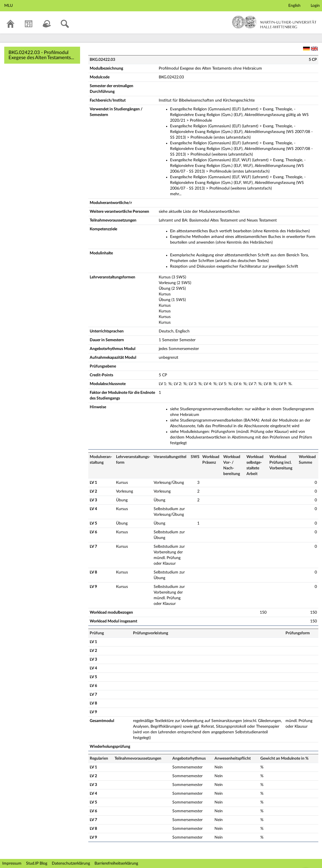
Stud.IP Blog (37, 863)
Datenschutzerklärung (71, 863)
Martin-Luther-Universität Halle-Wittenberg (274, 22)
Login (315, 6)
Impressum (12, 863)
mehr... (176, 194)
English (294, 6)
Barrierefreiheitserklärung (116, 863)
